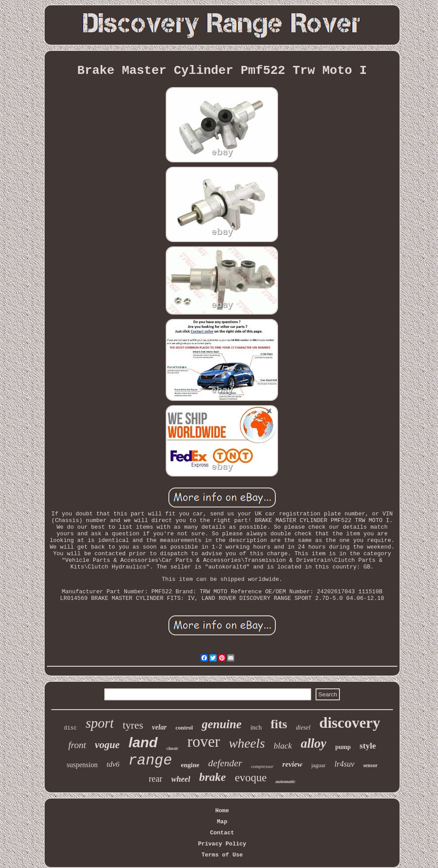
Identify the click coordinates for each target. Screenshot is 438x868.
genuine (221, 724)
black (283, 746)
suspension (82, 765)
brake (212, 777)
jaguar (318, 765)
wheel (181, 779)
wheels (247, 743)
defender (225, 763)
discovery (350, 723)
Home (222, 811)
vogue (107, 745)
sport (100, 723)
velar (159, 727)
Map (222, 822)
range (150, 761)
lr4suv (345, 764)
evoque (251, 778)
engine (190, 765)
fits (279, 724)
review (292, 764)
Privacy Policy (222, 844)
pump (343, 747)
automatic (285, 781)
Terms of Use (222, 855)
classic (173, 748)
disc (70, 728)
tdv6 (113, 764)
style (368, 746)
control (184, 728)
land (143, 742)
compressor (262, 766)
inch (256, 727)
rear (155, 779)
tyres (133, 725)
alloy (313, 743)
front (77, 745)
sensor (371, 765)
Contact (222, 833)
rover (204, 742)
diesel (303, 728)
